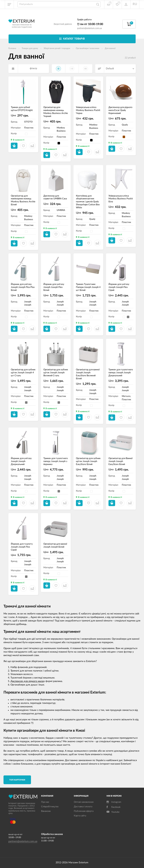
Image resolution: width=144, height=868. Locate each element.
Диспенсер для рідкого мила (27, 681)
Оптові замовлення (84, 802)
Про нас (45, 802)
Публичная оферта (84, 811)
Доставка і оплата (83, 807)
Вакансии (46, 811)
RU (135, 4)
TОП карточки (17, 780)
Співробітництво (50, 807)
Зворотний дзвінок (63, 24)
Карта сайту (80, 816)
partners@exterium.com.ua (89, 28)
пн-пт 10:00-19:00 (90, 24)
